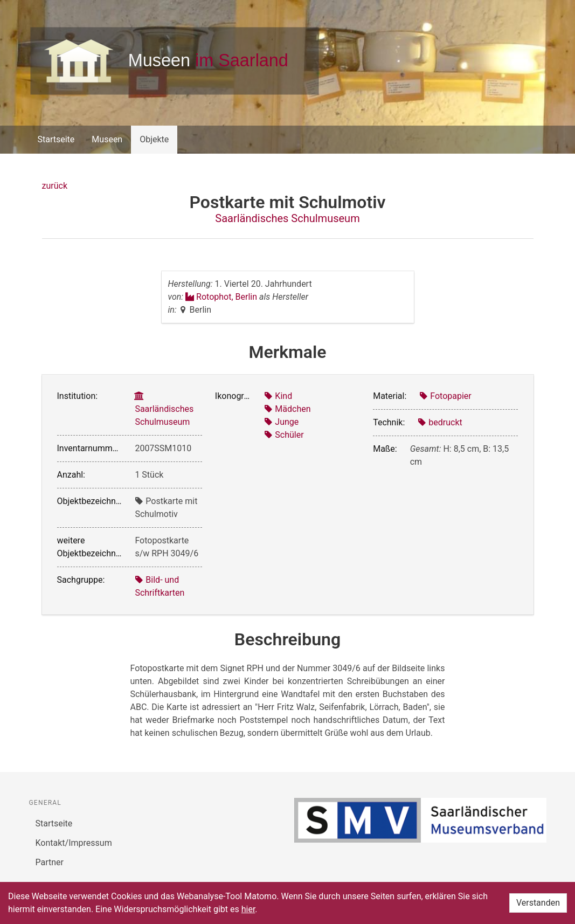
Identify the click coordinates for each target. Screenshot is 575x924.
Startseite (56, 139)
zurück (55, 186)
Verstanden (538, 903)
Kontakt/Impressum (74, 843)
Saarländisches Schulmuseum (287, 218)
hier (248, 909)
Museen (107, 139)
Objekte (154, 139)
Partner (50, 862)
